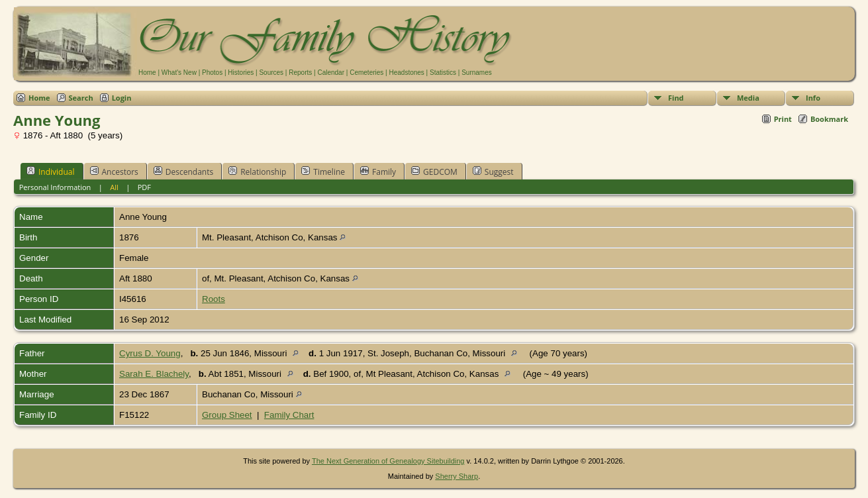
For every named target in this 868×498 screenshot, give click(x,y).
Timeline (323, 172)
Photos (212, 73)
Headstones (406, 73)
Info (813, 98)
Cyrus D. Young (150, 353)
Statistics (443, 73)
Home (147, 73)
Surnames (477, 73)
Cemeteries (366, 73)
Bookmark (829, 119)
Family (378, 172)
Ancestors (114, 172)
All (114, 187)
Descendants (183, 172)
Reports (300, 73)
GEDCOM (434, 172)
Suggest (493, 172)
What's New (179, 73)
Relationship (257, 172)
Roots (214, 299)
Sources (271, 73)
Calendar (331, 73)
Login (122, 98)
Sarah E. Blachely (154, 374)
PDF (144, 187)
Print (783, 119)
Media (748, 98)
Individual (51, 172)
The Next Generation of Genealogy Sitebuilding (388, 461)
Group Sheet (227, 415)
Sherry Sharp (457, 476)
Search (81, 98)
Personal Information (55, 187)
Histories (241, 73)
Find (676, 98)
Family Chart (289, 415)
